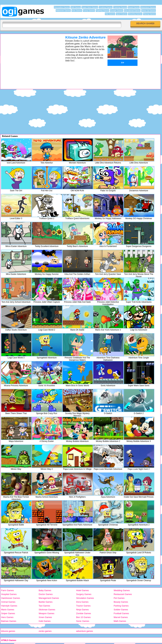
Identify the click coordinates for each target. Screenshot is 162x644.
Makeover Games (63, 11)
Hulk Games (45, 621)
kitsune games (8, 631)
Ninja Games (82, 610)
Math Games (120, 621)
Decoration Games (62, 7)
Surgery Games (84, 594)
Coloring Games (120, 7)
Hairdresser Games (11, 598)
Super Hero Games (90, 7)
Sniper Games (8, 613)
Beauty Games (121, 602)
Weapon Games (46, 613)
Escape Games (116, 11)
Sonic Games (83, 621)
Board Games (134, 7)
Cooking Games (106, 7)
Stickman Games (47, 610)
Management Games (49, 598)
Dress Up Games (148, 11)
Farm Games (7, 590)
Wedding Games (122, 590)
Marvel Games (121, 617)
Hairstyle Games (9, 606)
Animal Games (8, 602)
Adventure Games (148, 7)
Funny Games (89, 11)
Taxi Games (44, 606)
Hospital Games (9, 594)
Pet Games (119, 598)
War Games (110, 14)
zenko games (45, 631)
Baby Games (45, 590)
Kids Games (77, 11)
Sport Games (122, 14)
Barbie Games (46, 602)
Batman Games (9, 621)
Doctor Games (46, 594)
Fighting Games (102, 11)
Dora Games (82, 602)
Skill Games (76, 7)
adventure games (84, 631)
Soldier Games (121, 610)
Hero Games (7, 617)
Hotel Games (82, 590)
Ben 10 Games (83, 617)
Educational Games (132, 11)
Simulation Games (85, 598)
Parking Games (121, 606)
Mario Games (8, 610)
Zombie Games (84, 613)
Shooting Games (135, 14)
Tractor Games (83, 606)
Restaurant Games (123, 594)
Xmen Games (45, 617)
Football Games (121, 613)
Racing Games (149, 14)
